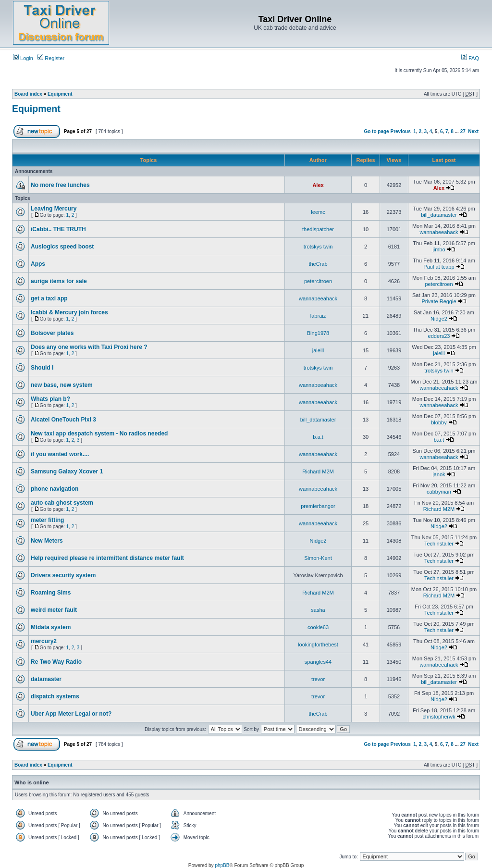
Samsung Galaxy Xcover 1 (67, 471)
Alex (318, 185)
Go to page (376, 131)
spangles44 (318, 662)
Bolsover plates (52, 333)
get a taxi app (49, 298)
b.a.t (318, 437)
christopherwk (439, 717)
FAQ (470, 58)
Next (473, 131)
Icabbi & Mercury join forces (69, 312)
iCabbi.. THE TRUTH (58, 229)
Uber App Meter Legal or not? (71, 714)
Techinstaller (439, 544)
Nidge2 (439, 319)
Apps (38, 264)
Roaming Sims (51, 593)
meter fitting (47, 520)
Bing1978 (318, 333)
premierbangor (318, 506)
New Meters (47, 541)
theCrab (318, 264)
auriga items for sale (59, 281)
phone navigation (55, 489)
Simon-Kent (318, 558)
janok (439, 474)
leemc (318, 212)
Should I (42, 368)
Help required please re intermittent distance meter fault (107, 558)
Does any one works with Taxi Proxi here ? (89, 347)
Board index (28, 94)
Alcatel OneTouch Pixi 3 (63, 420)
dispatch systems (55, 696)
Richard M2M (318, 471)
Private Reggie (439, 301)
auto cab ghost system (62, 503)
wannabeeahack (439, 232)
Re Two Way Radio (56, 662)
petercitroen (318, 281)
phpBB (222, 865)
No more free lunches (60, 185)
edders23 (439, 336)
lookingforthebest (318, 645)
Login (23, 58)
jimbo (439, 249)
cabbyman (439, 492)
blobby (439, 422)
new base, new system (62, 385)
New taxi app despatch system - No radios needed (99, 434)
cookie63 (318, 627)
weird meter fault (54, 610)
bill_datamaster (439, 215)
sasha (318, 610)
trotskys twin (318, 247)
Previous (400, 131)
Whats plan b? (50, 399)
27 (463, 131)
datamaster (46, 679)
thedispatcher (318, 229)
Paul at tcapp (439, 267)
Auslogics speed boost (62, 247)
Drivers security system (63, 575)
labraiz (318, 316)
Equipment (60, 94)
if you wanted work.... (60, 454)
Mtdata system (51, 627)
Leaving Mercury (54, 209)
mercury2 (44, 641)
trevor (318, 679)
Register (51, 58)
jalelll (318, 350)
